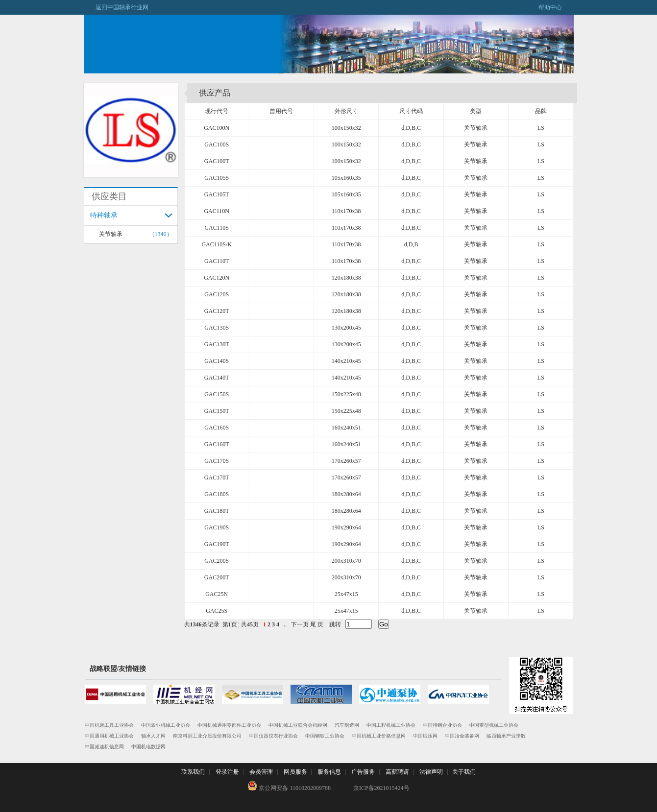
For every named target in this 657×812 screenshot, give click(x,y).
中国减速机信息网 (104, 747)
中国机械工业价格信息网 (379, 736)
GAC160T (217, 444)
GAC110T (217, 261)
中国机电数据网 (148, 747)
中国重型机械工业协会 (494, 725)
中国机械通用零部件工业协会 (229, 725)
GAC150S (217, 394)
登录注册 (227, 772)
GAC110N (217, 211)
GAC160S (217, 428)
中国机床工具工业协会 (109, 725)
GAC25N (217, 594)
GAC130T (217, 344)
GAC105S (217, 178)
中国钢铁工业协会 (325, 736)
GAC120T (217, 311)
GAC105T (217, 194)
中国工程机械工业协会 (391, 725)
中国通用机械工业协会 (109, 736)
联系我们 (193, 772)
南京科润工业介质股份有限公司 (207, 736)
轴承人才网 (153, 736)
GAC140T (217, 378)
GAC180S (217, 494)
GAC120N (217, 278)
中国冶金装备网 (462, 736)
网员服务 (295, 772)
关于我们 (464, 772)
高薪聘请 (397, 772)
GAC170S (217, 461)
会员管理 (261, 772)
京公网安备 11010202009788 (289, 786)
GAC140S (217, 361)
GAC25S (217, 611)
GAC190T (217, 544)
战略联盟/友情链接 (118, 669)
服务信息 (329, 772)
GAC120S (217, 294)
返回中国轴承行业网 (116, 7)
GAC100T (217, 161)
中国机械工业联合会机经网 (298, 725)
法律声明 (431, 772)
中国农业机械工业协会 (166, 725)
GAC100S (217, 144)
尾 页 (317, 624)
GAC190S (217, 527)
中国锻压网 (425, 736)
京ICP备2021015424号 (381, 788)
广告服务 (363, 772)
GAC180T (217, 511)
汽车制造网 (347, 725)
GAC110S (217, 228)
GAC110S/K (217, 244)
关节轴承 (111, 234)
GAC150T (217, 411)
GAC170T (217, 478)
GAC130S (217, 328)
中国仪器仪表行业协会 (273, 736)
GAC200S (217, 561)
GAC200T (217, 577)
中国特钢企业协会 (442, 725)
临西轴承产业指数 (506, 736)
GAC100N (217, 128)
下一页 (300, 624)
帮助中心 (556, 7)
